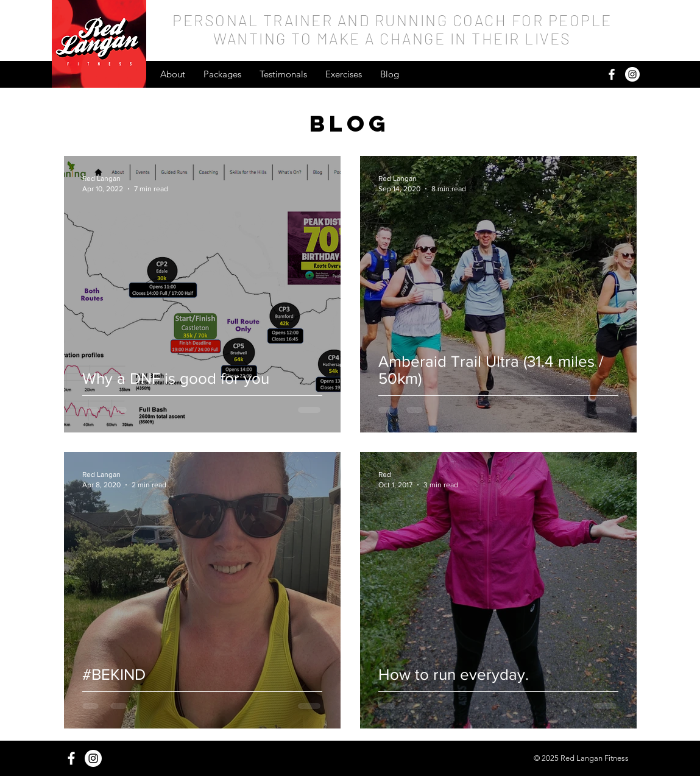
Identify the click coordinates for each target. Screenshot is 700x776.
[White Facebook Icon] (612, 74)
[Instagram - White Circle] (632, 74)
